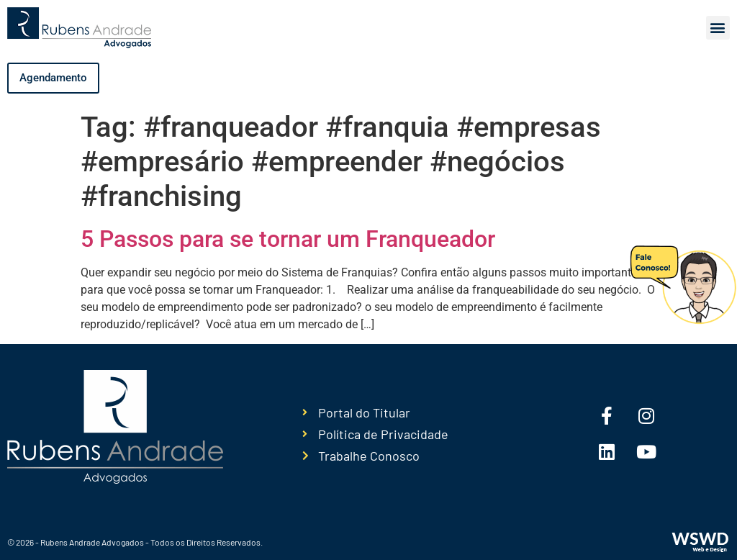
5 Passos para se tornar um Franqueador (288, 239)
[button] (718, 28)
